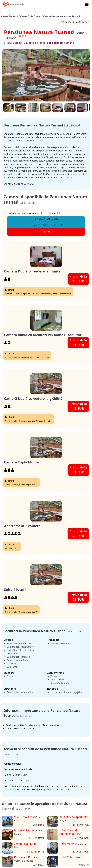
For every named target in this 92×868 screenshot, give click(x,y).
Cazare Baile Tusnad (31, 16)
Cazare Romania (10, 16)
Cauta (46, 232)
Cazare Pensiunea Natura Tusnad (62, 16)
